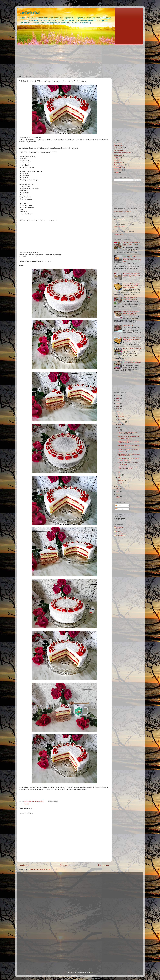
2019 (118, 486)
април (120, 475)
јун (119, 430)
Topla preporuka (119, 165)
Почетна (64, 865)
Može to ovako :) (119, 150)
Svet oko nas (118, 162)
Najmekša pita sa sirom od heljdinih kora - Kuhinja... (128, 446)
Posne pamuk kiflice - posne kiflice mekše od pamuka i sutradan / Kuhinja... (131, 285)
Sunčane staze (30, 13)
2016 (118, 494)
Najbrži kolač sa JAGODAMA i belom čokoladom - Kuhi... (129, 455)
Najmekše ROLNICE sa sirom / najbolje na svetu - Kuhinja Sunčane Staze (132, 339)
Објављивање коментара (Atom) (40, 869)
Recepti (27, 804)
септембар (122, 422)
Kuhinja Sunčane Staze (121, 532)
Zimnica (117, 172)
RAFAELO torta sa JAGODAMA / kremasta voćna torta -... (128, 468)
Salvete (116, 160)
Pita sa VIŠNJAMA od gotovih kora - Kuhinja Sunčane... (129, 437)
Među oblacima (119, 148)
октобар (121, 419)
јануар (120, 483)
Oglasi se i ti (118, 155)
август (120, 425)
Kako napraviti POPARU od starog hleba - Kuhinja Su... (128, 459)
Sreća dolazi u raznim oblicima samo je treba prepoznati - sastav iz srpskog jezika (132, 259)
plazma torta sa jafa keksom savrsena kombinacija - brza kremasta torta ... (131, 275)
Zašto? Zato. (118, 170)
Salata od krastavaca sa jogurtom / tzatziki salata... (128, 464)
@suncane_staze (120, 219)
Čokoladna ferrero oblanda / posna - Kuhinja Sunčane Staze (131, 244)
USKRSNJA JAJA (120, 167)
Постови (119, 505)
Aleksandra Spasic (120, 528)
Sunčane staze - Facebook (122, 211)
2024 (118, 401)
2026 (118, 395)
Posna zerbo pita (128, 325)
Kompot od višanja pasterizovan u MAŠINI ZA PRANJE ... (128, 433)
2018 (118, 489)
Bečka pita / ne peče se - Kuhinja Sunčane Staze (130, 299)
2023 (118, 403)
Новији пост (24, 865)
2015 (118, 497)
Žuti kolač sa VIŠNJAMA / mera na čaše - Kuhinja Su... (128, 442)
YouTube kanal (119, 234)
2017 (118, 492)
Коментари (120, 509)
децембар (121, 414)
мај (119, 472)
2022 (118, 406)
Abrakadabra (118, 143)
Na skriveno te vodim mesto (123, 153)
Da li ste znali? (119, 145)
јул (119, 427)
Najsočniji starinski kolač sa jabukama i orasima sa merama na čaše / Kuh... (131, 313)
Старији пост (104, 865)
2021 (118, 409)
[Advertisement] (78, 59)
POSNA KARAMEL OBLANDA (132, 362)
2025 (118, 398)
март (120, 477)
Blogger (91, 972)
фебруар (121, 480)
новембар (121, 417)
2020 (118, 411)
